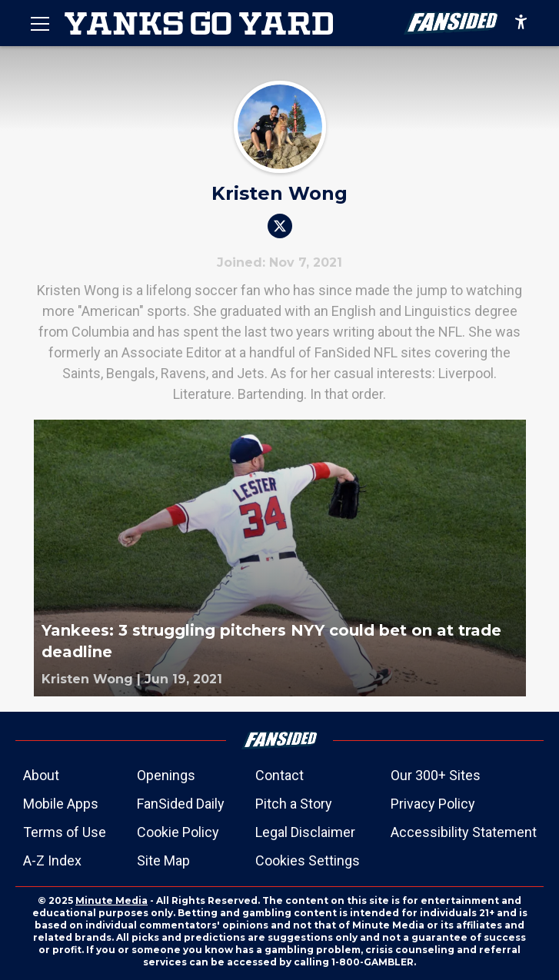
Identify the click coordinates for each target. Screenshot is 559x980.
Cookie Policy (178, 832)
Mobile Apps (61, 804)
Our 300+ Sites (436, 775)
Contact (279, 775)
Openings (166, 775)
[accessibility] (521, 23)
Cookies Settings (308, 860)
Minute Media (111, 900)
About (41, 775)
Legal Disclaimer (305, 832)
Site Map (163, 860)
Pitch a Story (294, 804)
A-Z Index (52, 860)
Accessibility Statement (464, 832)
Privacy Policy (433, 804)
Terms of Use (65, 832)
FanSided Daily (181, 804)
